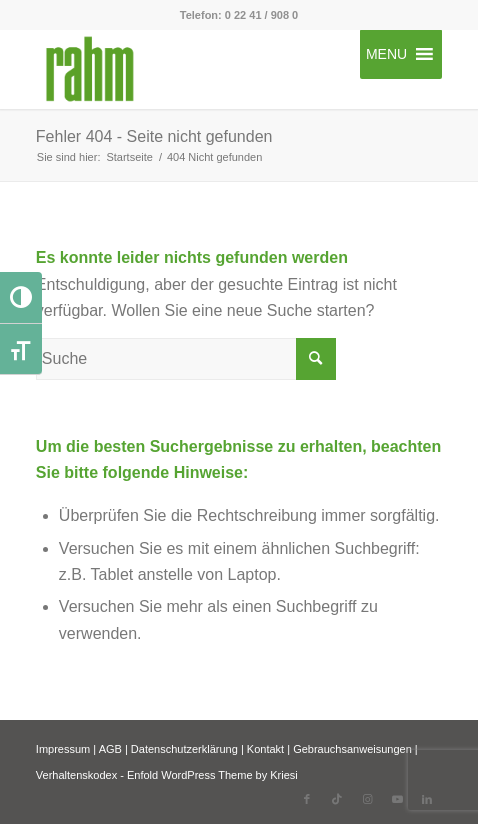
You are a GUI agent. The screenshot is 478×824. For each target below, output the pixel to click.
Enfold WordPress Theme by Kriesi (212, 775)
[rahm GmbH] (198, 69)
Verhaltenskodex (76, 775)
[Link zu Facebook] (307, 799)
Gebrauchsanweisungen (352, 749)
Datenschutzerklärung (184, 749)
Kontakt (265, 749)
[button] (386, 54)
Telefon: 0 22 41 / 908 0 (239, 15)
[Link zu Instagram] (367, 799)
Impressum (63, 749)
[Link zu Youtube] (397, 799)
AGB (110, 749)
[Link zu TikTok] (337, 799)
